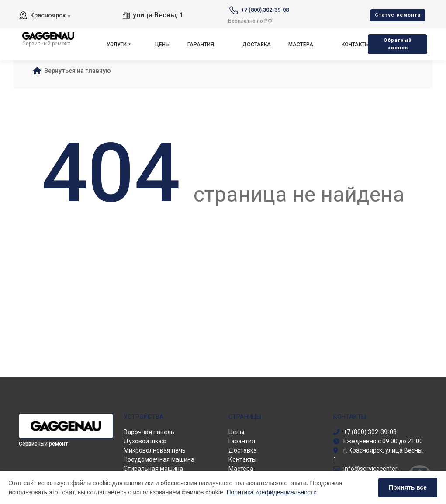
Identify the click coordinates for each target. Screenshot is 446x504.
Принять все (408, 487)
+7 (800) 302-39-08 (265, 10)
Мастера (301, 45)
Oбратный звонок (398, 44)
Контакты (355, 45)
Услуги (117, 45)
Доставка (257, 45)
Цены (162, 45)
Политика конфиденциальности (272, 492)
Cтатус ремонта (398, 15)
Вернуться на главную (78, 71)
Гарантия (201, 45)
